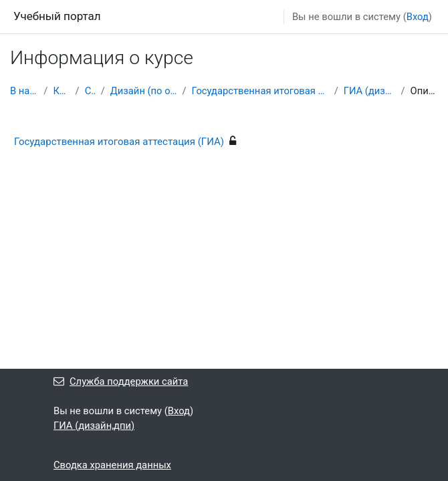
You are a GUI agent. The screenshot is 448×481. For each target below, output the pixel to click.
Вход (418, 17)
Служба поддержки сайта (121, 381)
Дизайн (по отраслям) (144, 91)
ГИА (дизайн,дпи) (370, 91)
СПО (90, 91)
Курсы (61, 91)
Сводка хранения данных (112, 465)
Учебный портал (57, 16)
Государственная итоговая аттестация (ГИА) (260, 91)
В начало (24, 91)
